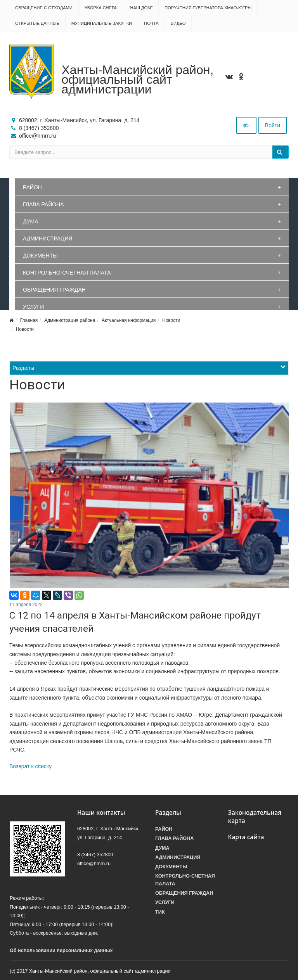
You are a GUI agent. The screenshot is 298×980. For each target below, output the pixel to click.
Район (32, 187)
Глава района (43, 204)
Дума (31, 221)
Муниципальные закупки (102, 23)
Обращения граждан (54, 290)
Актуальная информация (129, 320)
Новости (171, 320)
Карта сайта (246, 837)
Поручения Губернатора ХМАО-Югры (208, 8)
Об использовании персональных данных (61, 951)
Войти (273, 125)
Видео (178, 23)
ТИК (160, 912)
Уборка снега (101, 8)
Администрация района (70, 320)
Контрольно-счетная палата (67, 273)
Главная (29, 320)
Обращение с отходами (44, 8)
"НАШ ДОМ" (141, 8)
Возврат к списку (30, 766)
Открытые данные (37, 23)
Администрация (48, 239)
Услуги (33, 307)
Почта (151, 23)
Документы (40, 256)
